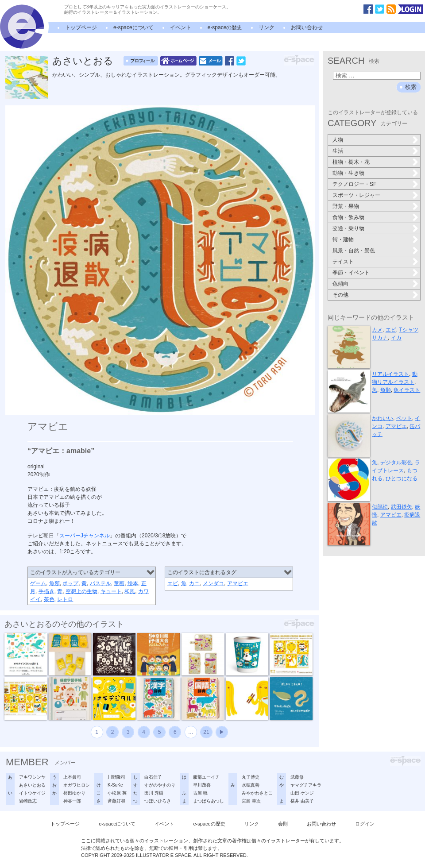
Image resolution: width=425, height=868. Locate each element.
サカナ (380, 338)
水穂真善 (251, 785)
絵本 (133, 583)
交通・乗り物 (348, 228)
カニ (194, 583)
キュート (111, 591)
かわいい (382, 418)
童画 (119, 583)
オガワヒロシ (77, 785)
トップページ (81, 27)
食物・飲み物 (348, 217)
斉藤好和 (116, 801)
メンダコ (213, 583)
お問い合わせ (307, 27)
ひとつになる (402, 478)
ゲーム (38, 583)
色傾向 (340, 284)
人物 (338, 140)
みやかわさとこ (257, 793)
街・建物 (343, 239)
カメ (377, 330)
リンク (267, 27)
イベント (181, 27)
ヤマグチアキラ (306, 785)
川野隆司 (116, 777)
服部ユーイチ (206, 777)
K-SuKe (115, 785)
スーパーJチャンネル (85, 536)
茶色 (49, 599)
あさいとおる (83, 61)
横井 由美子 (302, 801)
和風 (130, 591)
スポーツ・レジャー (356, 195)
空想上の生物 (81, 591)
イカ (396, 338)
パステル (100, 583)
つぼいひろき (158, 801)
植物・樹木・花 (351, 162)
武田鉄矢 (402, 507)
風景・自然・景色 (354, 251)
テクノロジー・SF (354, 184)
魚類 (54, 583)
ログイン (365, 824)
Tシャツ (408, 330)
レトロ (65, 599)
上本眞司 (72, 777)
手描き (46, 591)
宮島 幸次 (251, 801)
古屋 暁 (200, 793)
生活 (338, 151)
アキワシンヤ (32, 777)
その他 (340, 295)
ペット (404, 418)
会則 (283, 824)
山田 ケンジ (302, 793)
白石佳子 (153, 777)
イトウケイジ (32, 793)
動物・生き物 (348, 173)
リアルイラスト (390, 374)
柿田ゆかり (74, 793)
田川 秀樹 (154, 793)
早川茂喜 (202, 785)
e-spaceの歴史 (225, 27)
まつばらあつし (209, 801)
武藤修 (297, 777)
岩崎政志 (28, 801)
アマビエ (238, 583)
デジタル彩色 (396, 463)
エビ (173, 583)
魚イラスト (407, 390)
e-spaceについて (133, 27)
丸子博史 (251, 777)
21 (206, 732)
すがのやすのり (160, 785)
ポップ (70, 583)
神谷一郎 (72, 801)
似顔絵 (380, 507)
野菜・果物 (346, 206)
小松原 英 (117, 793)
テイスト (343, 262)
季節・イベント (351, 273)
